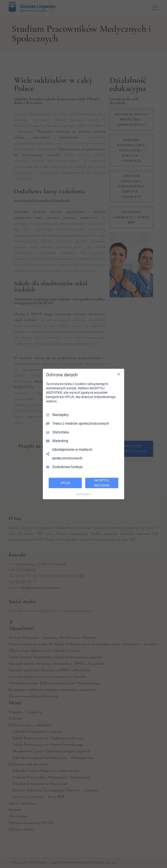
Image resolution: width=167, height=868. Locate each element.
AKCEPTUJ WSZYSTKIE (102, 483)
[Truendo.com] (83, 494)
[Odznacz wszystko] (119, 374)
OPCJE (65, 483)
